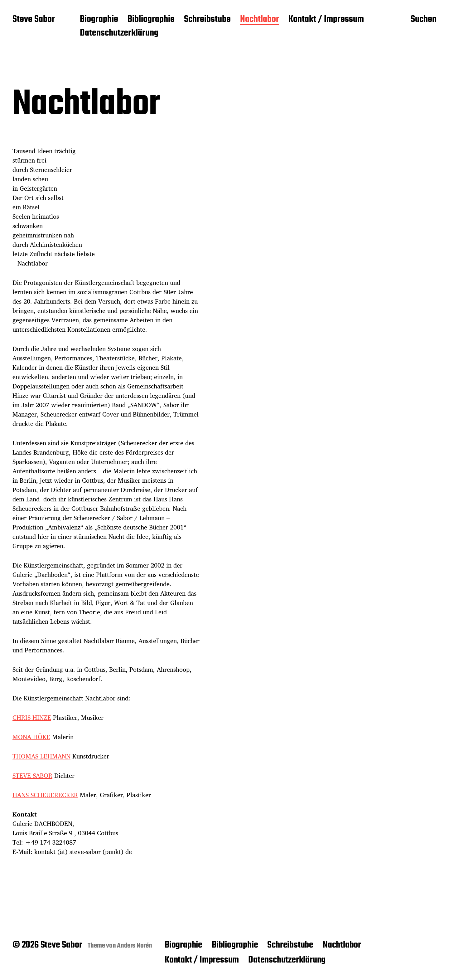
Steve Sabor (34, 20)
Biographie (99, 20)
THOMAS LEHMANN (41, 756)
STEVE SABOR (32, 775)
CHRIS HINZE (32, 717)
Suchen (424, 20)
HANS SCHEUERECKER (45, 795)
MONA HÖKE (31, 737)
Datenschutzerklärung (119, 33)
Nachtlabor (260, 20)
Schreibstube (207, 20)
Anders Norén (135, 946)
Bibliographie (151, 20)
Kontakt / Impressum (326, 20)
